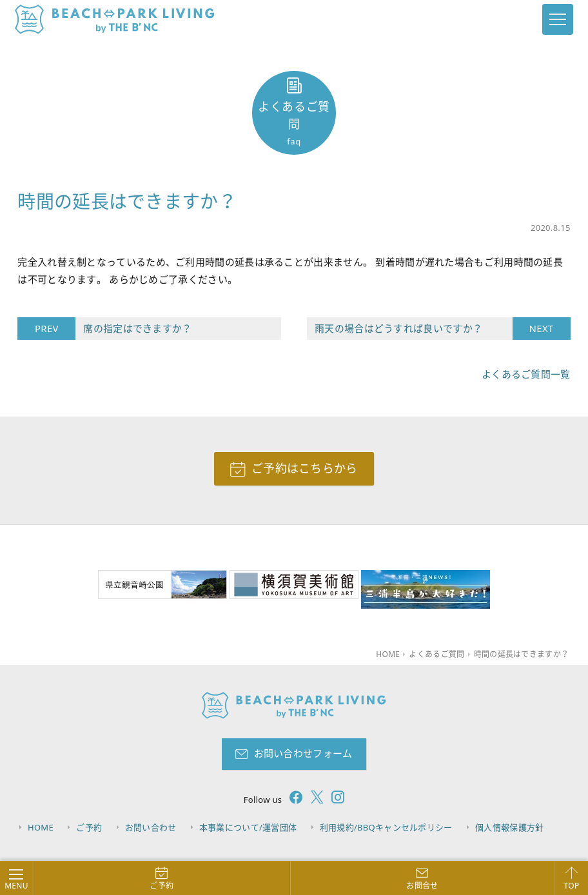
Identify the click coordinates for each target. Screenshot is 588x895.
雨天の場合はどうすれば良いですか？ (414, 329)
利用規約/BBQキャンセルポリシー (386, 827)
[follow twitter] (313, 799)
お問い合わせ (151, 827)
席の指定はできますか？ (133, 329)
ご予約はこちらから (305, 468)
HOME (41, 827)
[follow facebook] (292, 799)
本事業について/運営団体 (248, 827)
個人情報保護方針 (509, 827)
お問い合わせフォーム (303, 753)
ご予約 (89, 827)
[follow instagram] (334, 799)
